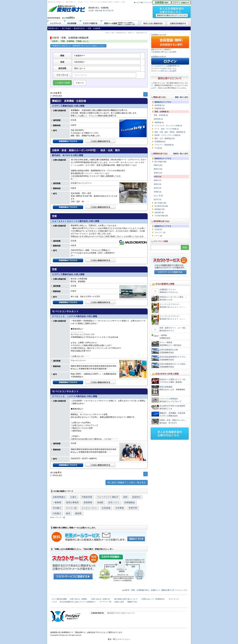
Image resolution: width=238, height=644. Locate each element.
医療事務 (88, 502)
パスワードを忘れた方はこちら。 (165, 68)
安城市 (156, 173)
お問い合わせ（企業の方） (101, 599)
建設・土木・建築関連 (163, 138)
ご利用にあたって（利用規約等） (153, 599)
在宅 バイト (114, 502)
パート (157, 236)
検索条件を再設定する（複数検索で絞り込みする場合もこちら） (78, 46)
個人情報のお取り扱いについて (126, 599)
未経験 (100, 502)
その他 (157, 148)
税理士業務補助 (166, 387)
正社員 (157, 229)
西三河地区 (159, 162)
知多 (101, 10)
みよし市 (157, 196)
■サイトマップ (146, 2)
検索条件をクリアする (163, 102)
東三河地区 (159, 203)
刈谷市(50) (79, 62)
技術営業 (157, 119)
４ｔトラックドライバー (170, 304)
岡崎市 (156, 165)
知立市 (156, 199)
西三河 (105, 10)
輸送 (68, 513)
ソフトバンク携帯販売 (169, 399)
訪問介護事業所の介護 (169, 350)
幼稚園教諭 (130, 502)
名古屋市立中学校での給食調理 (172, 406)
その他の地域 (160, 216)
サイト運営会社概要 (59, 599)
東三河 (111, 10)
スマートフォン (124, 639)
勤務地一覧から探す (181, 154)
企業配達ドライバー (169, 290)
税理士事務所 (72, 502)
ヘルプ (54, 602)
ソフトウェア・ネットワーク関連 (167, 126)
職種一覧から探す (182, 97)
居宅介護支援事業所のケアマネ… (173, 357)
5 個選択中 (79, 56)
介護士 (73, 497)
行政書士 (57, 513)
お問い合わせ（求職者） (79, 599)
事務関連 (158, 122)
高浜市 (156, 188)
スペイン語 (71, 508)
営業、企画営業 (160, 115)
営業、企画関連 (160, 112)
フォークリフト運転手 (108, 497)
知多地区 (158, 212)
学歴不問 (133, 508)
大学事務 (119, 508)
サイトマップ (174, 599)
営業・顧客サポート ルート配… (173, 328)
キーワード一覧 (59, 517)
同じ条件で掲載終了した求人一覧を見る (127, 483)
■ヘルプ (137, 2)
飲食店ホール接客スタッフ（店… (173, 379)
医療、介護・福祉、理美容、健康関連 (169, 132)
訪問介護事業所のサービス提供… (173, 364)
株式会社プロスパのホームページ (121, 613)
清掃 (125, 497)
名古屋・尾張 (93, 10)
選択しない (80, 68)
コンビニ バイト (89, 508)
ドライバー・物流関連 (163, 145)
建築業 (78, 513)
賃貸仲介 (136, 497)
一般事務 (57, 502)
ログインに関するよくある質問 (165, 71)
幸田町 (156, 192)
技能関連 (158, 108)
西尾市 (156, 180)
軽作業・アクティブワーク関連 (166, 135)
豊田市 (156, 169)
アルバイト (159, 233)
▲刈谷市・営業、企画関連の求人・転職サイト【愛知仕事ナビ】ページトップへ (155, 590)
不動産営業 (87, 497)
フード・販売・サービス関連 (165, 129)
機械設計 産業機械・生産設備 (172, 413)
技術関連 (158, 105)
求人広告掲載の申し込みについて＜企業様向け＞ (78, 602)
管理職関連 (159, 142)
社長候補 (106, 508)
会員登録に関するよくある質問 (165, 52)
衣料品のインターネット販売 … (173, 297)
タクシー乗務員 (166, 342)
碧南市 (156, 184)
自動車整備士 (59, 497)
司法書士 (57, 508)
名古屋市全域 (160, 206)
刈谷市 (156, 177)
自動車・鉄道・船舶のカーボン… (173, 420)
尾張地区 (158, 209)
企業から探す (119, 602)
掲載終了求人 (132, 602)
